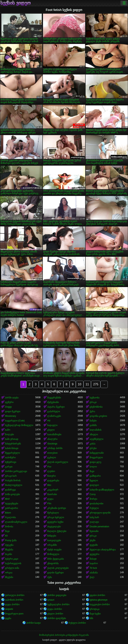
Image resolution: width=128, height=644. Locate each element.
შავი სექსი (95, 614)
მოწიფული (53, 554)
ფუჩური (9, 402)
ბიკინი (8, 554)
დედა (50, 499)
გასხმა (93, 425)
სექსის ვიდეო (16, 3)
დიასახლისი (96, 504)
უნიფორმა (53, 563)
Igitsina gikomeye (99, 600)
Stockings (52, 444)
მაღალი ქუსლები (57, 531)
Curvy (93, 494)
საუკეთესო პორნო (100, 604)
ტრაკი (93, 402)
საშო (8, 430)
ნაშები (93, 421)
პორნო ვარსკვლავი (16, 471)
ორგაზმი (52, 545)
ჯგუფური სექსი (55, 522)
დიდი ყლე (95, 462)
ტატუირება (53, 481)
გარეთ (9, 467)
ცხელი (51, 430)
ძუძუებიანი (53, 402)
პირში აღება (12, 398)
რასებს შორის (13, 481)
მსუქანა (9, 550)
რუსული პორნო (77, 623)
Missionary (11, 416)
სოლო (93, 467)
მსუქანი (9, 577)
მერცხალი (53, 513)
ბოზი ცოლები (12, 494)
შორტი (93, 499)
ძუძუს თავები (54, 550)
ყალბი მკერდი (55, 573)
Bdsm (8, 513)
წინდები (52, 536)
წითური (51, 476)
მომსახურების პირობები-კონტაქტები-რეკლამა (64, 635)
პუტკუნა (9, 545)
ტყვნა (8, 618)
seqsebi (9, 609)
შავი (92, 471)
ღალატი (94, 522)
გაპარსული (54, 411)
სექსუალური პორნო (58, 604)
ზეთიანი (94, 531)
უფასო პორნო (97, 595)
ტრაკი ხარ (11, 476)
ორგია (9, 573)
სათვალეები (54, 540)
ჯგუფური (94, 554)
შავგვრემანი (54, 398)
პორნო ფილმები (56, 618)
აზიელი (94, 434)
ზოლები (9, 434)
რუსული (94, 508)
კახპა (93, 444)
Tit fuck (93, 568)
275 (96, 384)
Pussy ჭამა (11, 540)
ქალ (92, 577)
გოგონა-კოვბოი (98, 416)
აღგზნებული (96, 439)
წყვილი (94, 481)
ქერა (92, 411)
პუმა (50, 577)
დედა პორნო (12, 604)
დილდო (94, 485)
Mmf (7, 499)
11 (87, 384)
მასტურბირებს (13, 444)
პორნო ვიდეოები (57, 595)
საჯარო (94, 563)
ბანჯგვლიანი (97, 453)
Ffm (49, 504)
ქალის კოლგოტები (58, 568)
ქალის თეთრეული (58, 462)
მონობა (9, 527)
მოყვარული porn (14, 614)
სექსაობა (95, 398)
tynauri (51, 600)
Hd (49, 421)
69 (6, 536)
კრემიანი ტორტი (56, 508)
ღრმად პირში (55, 448)
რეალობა (10, 517)
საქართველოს (13, 563)
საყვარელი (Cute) (15, 421)
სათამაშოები (54, 434)
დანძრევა (10, 490)
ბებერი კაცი (12, 559)
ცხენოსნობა (96, 407)
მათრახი (52, 494)
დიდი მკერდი (13, 411)
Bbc (49, 485)
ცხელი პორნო (55, 614)
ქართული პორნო (15, 595)
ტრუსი (93, 448)
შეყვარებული (12, 453)
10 (80, 384)
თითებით (52, 453)
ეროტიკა (95, 609)
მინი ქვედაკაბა (55, 559)
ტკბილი (52, 457)
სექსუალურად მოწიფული (19, 425)
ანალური (52, 439)
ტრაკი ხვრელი (56, 517)
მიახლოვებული (14, 485)
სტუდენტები (12, 504)
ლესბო (51, 471)
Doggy (8, 407)
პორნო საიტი (33, 623)
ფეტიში (94, 545)
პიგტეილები (54, 527)
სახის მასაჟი (12, 448)
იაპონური (10, 457)
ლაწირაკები (54, 416)
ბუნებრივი (11, 462)
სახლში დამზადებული (102, 490)
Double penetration (99, 527)
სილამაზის (96, 430)
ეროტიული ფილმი (100, 513)
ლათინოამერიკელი (16, 522)
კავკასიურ (53, 490)
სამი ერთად (12, 439)
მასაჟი (93, 559)
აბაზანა (94, 573)
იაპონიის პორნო (14, 600)
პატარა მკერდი (56, 407)
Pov (49, 467)
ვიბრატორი (11, 508)
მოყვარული (96, 457)
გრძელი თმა (12, 568)
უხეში (93, 540)
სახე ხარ (94, 517)
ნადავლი (52, 425)
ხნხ (91, 618)
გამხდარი (95, 476)
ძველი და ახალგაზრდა (103, 550)
